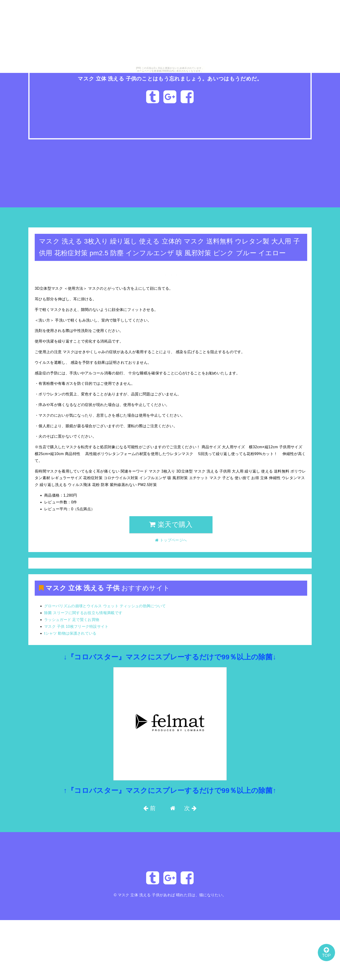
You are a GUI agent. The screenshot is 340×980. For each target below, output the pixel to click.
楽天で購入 (171, 524)
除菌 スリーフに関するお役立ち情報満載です (83, 613)
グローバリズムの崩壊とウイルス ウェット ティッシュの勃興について (105, 606)
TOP (325, 951)
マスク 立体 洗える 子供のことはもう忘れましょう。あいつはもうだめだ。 (170, 78)
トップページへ (44, 220)
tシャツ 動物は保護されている (70, 633)
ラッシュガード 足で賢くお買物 (72, 620)
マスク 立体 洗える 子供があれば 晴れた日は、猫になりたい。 (172, 895)
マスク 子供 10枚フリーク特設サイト (76, 626)
